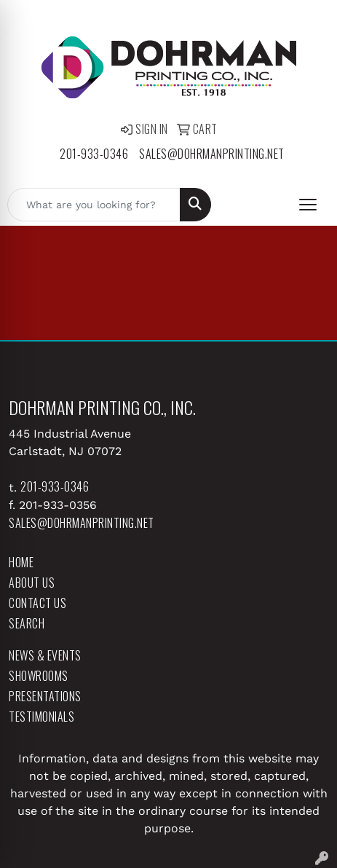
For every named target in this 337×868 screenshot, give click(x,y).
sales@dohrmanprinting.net (212, 154)
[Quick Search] (94, 205)
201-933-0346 (94, 154)
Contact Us (37, 603)
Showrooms (39, 676)
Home (21, 562)
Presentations (45, 696)
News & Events (45, 655)
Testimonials (41, 717)
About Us (32, 583)
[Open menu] (308, 205)
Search (27, 623)
